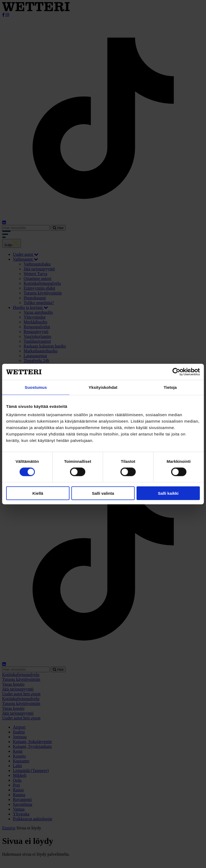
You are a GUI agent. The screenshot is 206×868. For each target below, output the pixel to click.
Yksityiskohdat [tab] (103, 387)
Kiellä (38, 493)
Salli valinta (103, 493)
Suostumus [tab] (36, 387)
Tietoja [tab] (170, 387)
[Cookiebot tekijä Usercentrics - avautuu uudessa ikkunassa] (176, 372)
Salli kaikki (168, 493)
